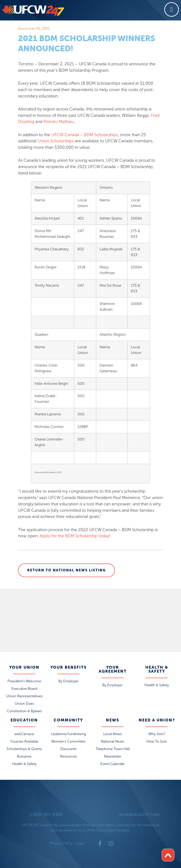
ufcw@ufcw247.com (139, 814)
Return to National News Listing (66, 570)
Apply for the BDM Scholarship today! (75, 536)
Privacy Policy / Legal (67, 843)
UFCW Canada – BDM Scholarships (85, 135)
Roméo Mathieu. (59, 122)
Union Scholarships (56, 141)
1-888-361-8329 (46, 814)
